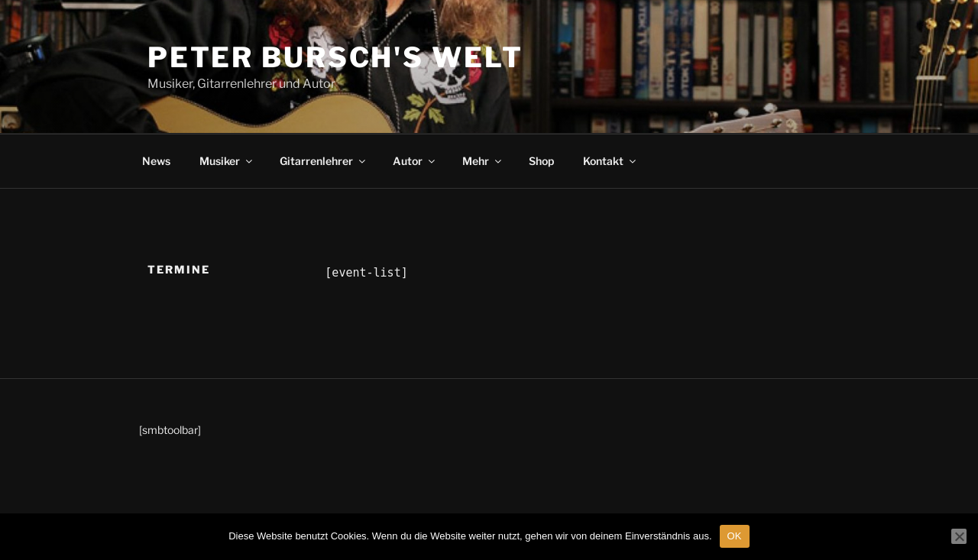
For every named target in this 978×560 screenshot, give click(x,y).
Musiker (227, 161)
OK (735, 536)
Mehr (483, 161)
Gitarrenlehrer (324, 161)
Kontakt (610, 161)
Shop (541, 161)
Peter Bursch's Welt (335, 57)
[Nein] (959, 536)
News (156, 161)
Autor (415, 161)
